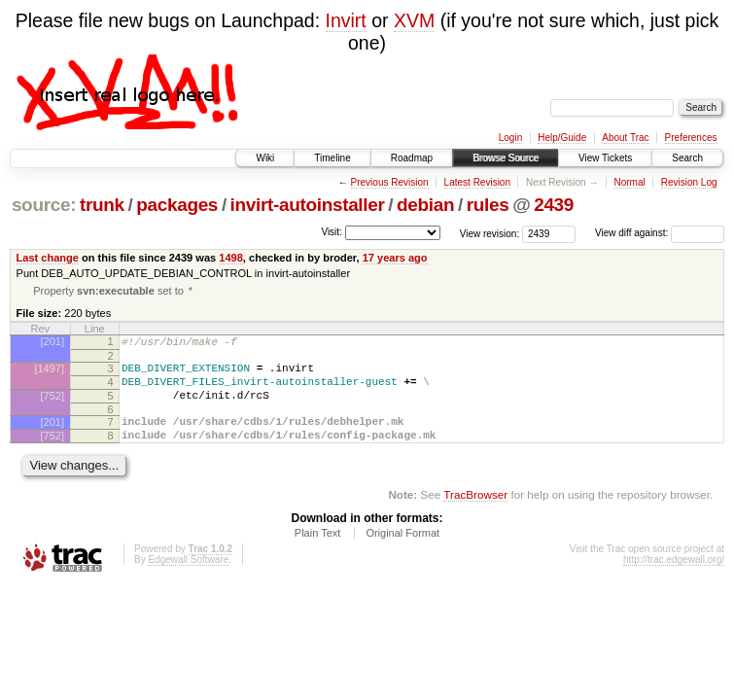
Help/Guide (562, 138)
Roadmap (412, 158)
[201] (52, 343)
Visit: (332, 232)
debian (425, 205)
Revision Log (689, 182)
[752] (52, 406)
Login (510, 138)
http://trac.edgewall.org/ (674, 579)
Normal (629, 182)
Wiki (265, 158)
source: (44, 205)
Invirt (346, 20)
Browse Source (506, 158)
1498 (231, 258)
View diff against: (660, 233)
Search (687, 158)
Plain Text (318, 552)
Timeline (332, 158)
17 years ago (395, 258)
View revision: (490, 233)
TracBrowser (475, 514)
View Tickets (605, 158)
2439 (554, 205)
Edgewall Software (188, 579)
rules (488, 205)
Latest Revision (477, 182)
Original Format (402, 552)
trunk (102, 205)
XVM (414, 20)
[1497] (49, 373)
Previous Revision (390, 182)
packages (177, 205)
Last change (48, 258)
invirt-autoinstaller (308, 205)
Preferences (691, 138)
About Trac (625, 138)
